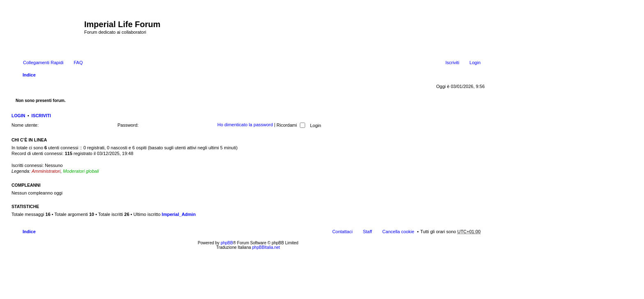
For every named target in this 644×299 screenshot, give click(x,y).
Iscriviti (41, 116)
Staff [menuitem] (367, 232)
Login (18, 116)
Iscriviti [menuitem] (452, 63)
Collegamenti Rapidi (43, 63)
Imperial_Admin (179, 214)
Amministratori (46, 171)
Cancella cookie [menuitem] (398, 232)
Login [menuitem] (475, 63)
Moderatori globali (81, 171)
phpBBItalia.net (266, 247)
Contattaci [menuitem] (343, 232)
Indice (29, 75)
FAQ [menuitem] (78, 63)
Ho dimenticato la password (245, 125)
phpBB (227, 243)
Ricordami (291, 125)
